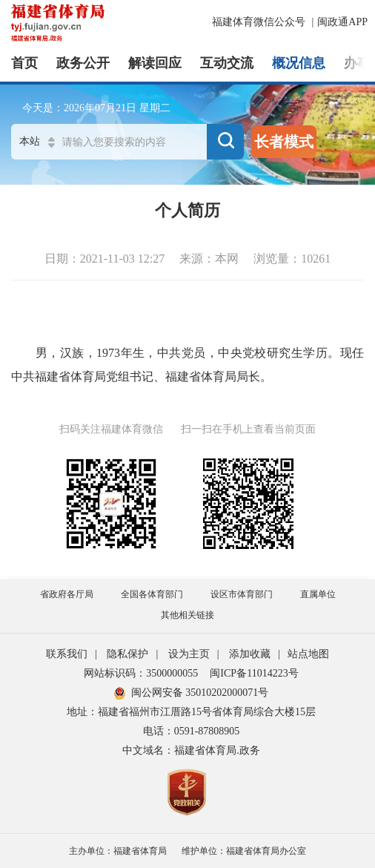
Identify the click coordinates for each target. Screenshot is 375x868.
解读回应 (155, 63)
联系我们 (67, 654)
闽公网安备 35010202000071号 (192, 693)
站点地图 (308, 654)
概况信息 (299, 63)
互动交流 (227, 63)
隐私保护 (127, 654)
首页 (24, 63)
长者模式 (284, 142)
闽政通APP (342, 22)
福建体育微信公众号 (260, 22)
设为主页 (189, 654)
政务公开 (83, 63)
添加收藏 (250, 654)
